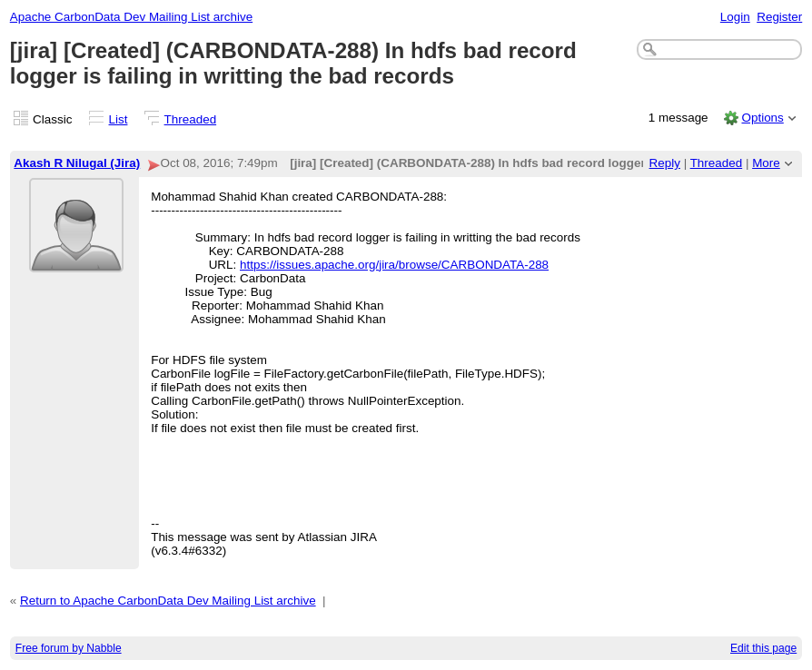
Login (735, 17)
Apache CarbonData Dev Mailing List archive (131, 17)
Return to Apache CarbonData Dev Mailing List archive (168, 601)
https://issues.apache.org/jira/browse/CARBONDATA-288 (394, 265)
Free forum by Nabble (69, 648)
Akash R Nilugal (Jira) (77, 163)
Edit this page (763, 648)
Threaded (191, 119)
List (119, 119)
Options (762, 118)
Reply (665, 163)
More (766, 163)
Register (779, 17)
